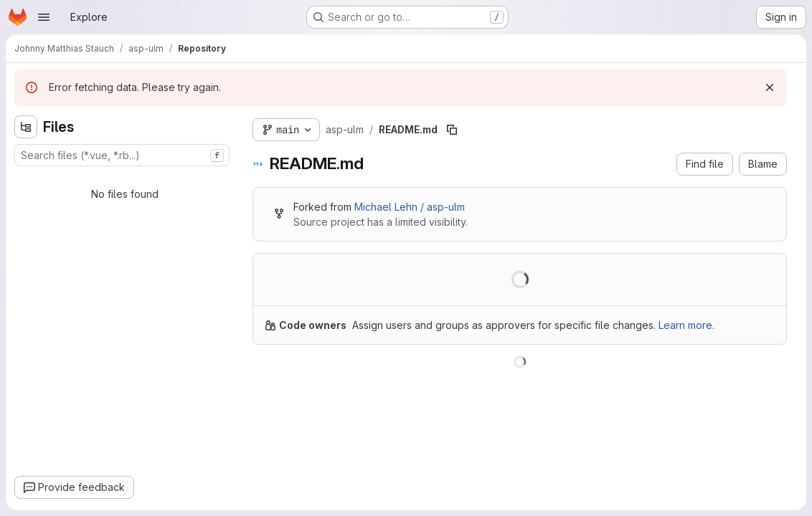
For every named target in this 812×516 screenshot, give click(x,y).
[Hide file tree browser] (26, 127)
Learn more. (686, 325)
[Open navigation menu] (44, 17)
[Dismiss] (770, 87)
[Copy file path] (452, 130)
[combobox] (122, 155)
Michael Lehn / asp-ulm (410, 207)
